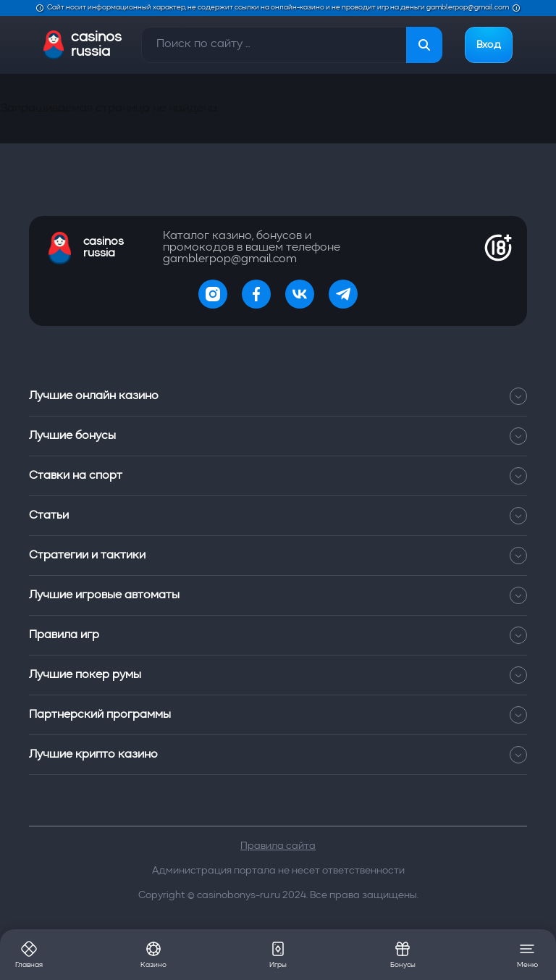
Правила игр (278, 635)
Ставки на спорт (278, 476)
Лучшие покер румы (278, 675)
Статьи (278, 516)
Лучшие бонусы (278, 436)
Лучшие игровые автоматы (278, 595)
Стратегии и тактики (278, 556)
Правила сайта (278, 846)
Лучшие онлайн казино (278, 396)
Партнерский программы (278, 715)
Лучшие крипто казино (278, 755)
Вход (489, 45)
